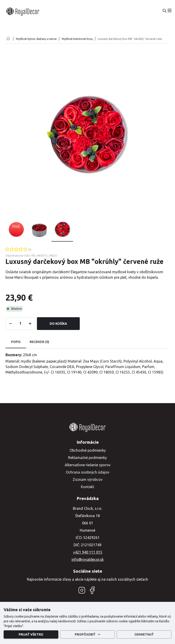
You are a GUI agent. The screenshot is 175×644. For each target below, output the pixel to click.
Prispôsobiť (87, 635)
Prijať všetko (31, 635)
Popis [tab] (16, 342)
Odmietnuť (144, 635)
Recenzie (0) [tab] (39, 342)
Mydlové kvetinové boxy (77, 39)
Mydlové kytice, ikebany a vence (36, 39)
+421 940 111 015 (88, 552)
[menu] (170, 10)
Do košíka (58, 324)
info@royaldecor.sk (88, 559)
